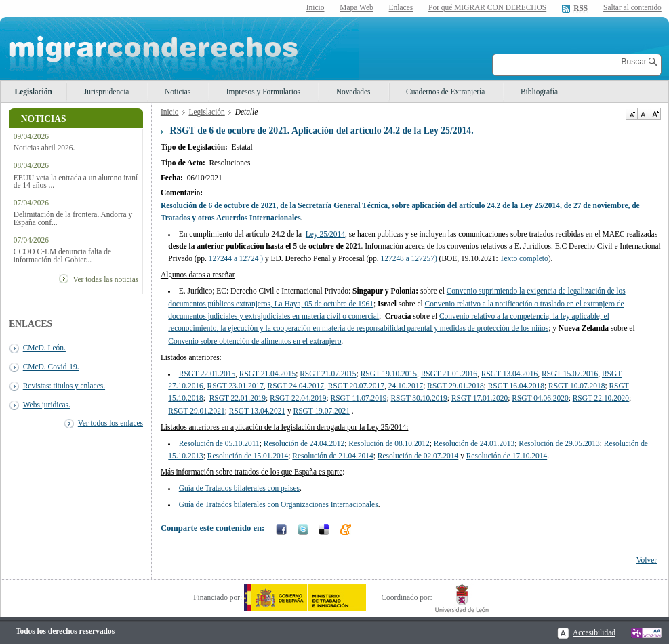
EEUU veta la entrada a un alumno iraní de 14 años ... (76, 182)
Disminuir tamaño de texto (631, 114)
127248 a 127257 (408, 258)
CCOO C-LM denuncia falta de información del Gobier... (62, 256)
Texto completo (524, 258)
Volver (647, 560)
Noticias (178, 92)
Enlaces (401, 7)
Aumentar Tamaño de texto (655, 114)
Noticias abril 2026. (44, 148)
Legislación (34, 92)
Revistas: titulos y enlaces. (64, 386)
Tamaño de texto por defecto (643, 114)
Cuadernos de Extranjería (445, 92)
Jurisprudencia (107, 92)
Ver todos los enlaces (110, 423)
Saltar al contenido (632, 8)
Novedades (353, 92)
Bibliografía (539, 92)
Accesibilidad (594, 632)
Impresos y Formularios (263, 92)
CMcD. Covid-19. (51, 367)
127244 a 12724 (234, 258)
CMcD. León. (44, 348)
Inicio (316, 7)
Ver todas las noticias (105, 279)
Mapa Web (356, 7)
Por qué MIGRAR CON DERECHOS (487, 7)
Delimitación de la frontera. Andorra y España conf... (73, 218)
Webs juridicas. (47, 405)
